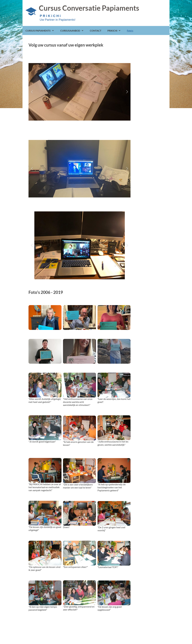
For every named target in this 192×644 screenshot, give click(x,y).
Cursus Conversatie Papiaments (89, 8)
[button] (32, 92)
